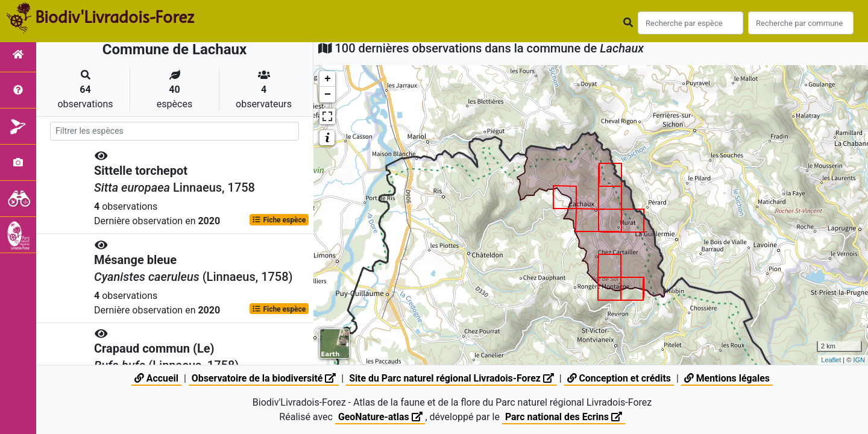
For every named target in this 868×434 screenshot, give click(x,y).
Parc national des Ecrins (564, 417)
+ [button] (328, 79)
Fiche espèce (279, 221)
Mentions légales (728, 378)
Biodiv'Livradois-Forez (115, 17)
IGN (859, 360)
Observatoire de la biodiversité (263, 378)
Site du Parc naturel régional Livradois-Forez (451, 378)
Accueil (155, 378)
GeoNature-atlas (380, 417)
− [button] (328, 95)
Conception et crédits (620, 378)
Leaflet (831, 360)
